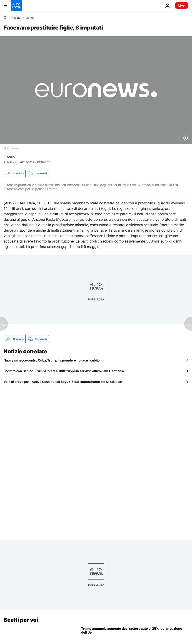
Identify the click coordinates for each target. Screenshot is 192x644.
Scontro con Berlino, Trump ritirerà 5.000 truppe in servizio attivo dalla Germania (64, 371)
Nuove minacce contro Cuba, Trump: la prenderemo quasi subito (52, 360)
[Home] (5, 17)
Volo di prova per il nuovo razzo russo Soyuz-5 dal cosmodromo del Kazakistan (63, 382)
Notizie (16, 18)
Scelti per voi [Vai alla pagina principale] (21, 620)
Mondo (30, 18)
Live (182, 5)
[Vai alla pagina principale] (16, 5)
